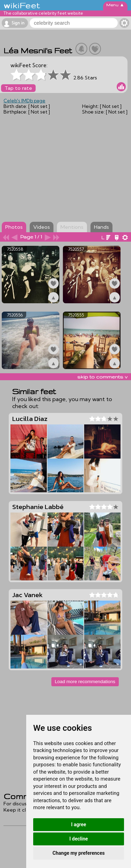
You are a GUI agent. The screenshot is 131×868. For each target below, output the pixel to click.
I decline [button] (78, 839)
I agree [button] (78, 824)
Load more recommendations (85, 682)
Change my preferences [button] (78, 853)
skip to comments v (102, 377)
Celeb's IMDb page (24, 101)
